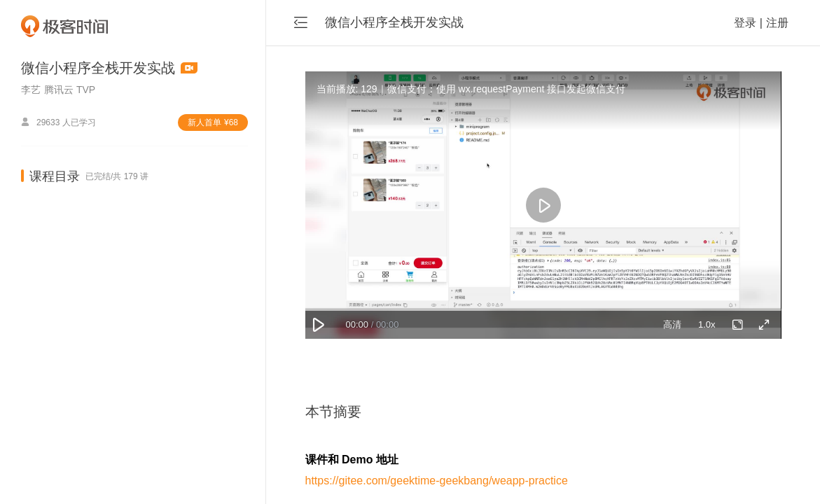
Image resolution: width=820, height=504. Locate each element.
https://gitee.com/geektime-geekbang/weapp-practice (437, 481)
